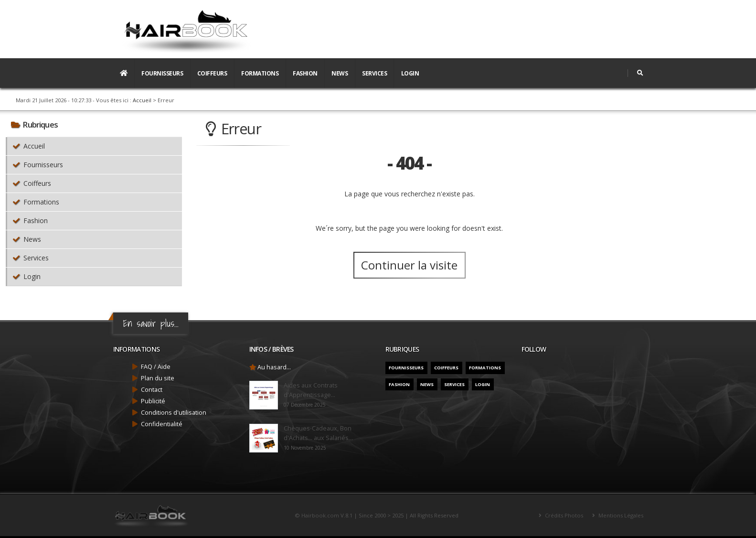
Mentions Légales (620, 515)
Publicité (153, 401)
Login (410, 73)
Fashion (305, 73)
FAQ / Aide (156, 367)
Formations (260, 73)
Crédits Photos (563, 515)
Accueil (142, 100)
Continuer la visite (409, 265)
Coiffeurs (212, 73)
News (340, 73)
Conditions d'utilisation (174, 413)
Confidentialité (162, 424)
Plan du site (158, 378)
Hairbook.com (320, 515)
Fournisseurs (162, 73)
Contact (152, 390)
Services (374, 73)
